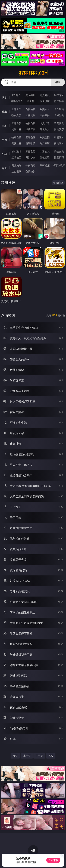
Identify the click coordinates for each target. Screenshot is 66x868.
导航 (5, 168)
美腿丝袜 (16, 143)
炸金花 (30, 101)
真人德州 (30, 95)
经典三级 (30, 129)
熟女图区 (45, 143)
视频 (5, 112)
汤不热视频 (59, 165)
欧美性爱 (59, 123)
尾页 (51, 756)
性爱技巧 (59, 157)
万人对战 (45, 95)
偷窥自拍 (16, 137)
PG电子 (16, 95)
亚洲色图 (30, 137)
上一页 (27, 756)
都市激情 (16, 151)
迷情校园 (16, 157)
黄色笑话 (45, 157)
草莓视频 (45, 165)
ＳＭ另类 (59, 115)
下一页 (39, 756)
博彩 (5, 98)
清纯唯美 (30, 143)
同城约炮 (16, 165)
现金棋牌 (45, 101)
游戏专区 (59, 95)
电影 (5, 126)
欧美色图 (45, 137)
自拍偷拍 (30, 109)
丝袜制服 (30, 115)
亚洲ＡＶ (16, 109)
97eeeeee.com (33, 73)
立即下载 (53, 860)
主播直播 (45, 115)
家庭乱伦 (30, 151)
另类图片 (59, 143)
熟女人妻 (16, 115)
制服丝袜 (16, 129)
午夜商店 (30, 165)
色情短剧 (30, 171)
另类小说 (30, 157)
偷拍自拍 (30, 123)
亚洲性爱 (16, 123)
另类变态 (59, 129)
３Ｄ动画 (59, 109)
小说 (5, 154)
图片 (5, 140)
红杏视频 (16, 171)
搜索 (58, 82)
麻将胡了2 (16, 101)
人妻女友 (45, 151)
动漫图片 (59, 137)
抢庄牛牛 (59, 101)
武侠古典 (59, 151)
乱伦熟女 (45, 129)
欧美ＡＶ (45, 109)
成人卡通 (45, 123)
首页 (15, 756)
